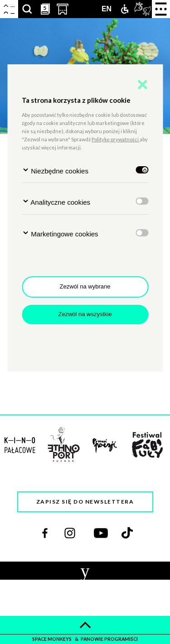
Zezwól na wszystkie (85, 314)
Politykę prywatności (116, 139)
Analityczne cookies (56, 202)
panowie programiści (109, 639)
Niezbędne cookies (55, 171)
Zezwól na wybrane (85, 286)
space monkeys (52, 639)
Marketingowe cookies (60, 233)
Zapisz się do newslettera (85, 502)
